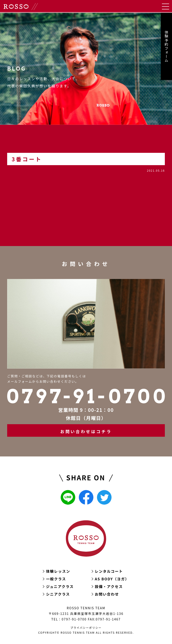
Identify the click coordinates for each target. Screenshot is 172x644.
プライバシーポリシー (86, 628)
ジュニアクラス (60, 586)
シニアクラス (58, 594)
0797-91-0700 (74, 619)
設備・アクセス (109, 586)
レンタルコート (109, 571)
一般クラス (56, 579)
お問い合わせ (107, 594)
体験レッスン (58, 571)
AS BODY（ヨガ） (112, 579)
